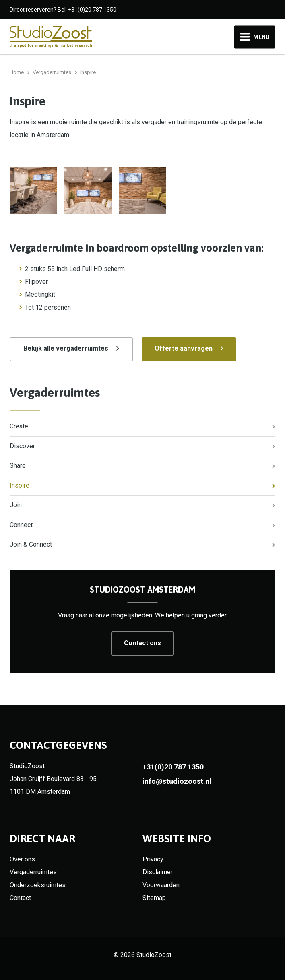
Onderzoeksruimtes (38, 885)
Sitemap (154, 898)
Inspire (20, 485)
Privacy (153, 859)
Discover (22, 446)
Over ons (22, 859)
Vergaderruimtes (55, 392)
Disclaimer (158, 872)
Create (19, 426)
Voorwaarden (161, 885)
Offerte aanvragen (184, 348)
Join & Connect (31, 544)
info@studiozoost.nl (177, 781)
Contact (20, 898)
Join (16, 505)
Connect (21, 525)
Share (18, 466)
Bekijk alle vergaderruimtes (66, 348)
